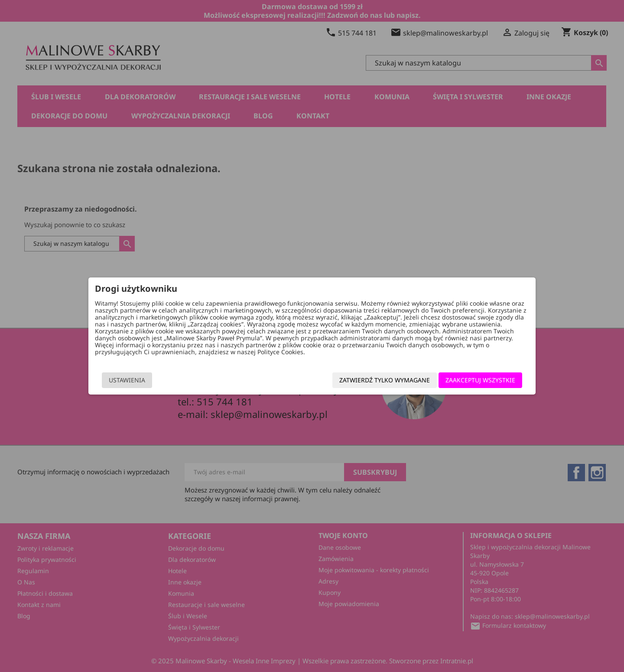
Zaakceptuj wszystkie (468, 381)
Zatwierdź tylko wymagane (372, 381)
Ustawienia (139, 381)
